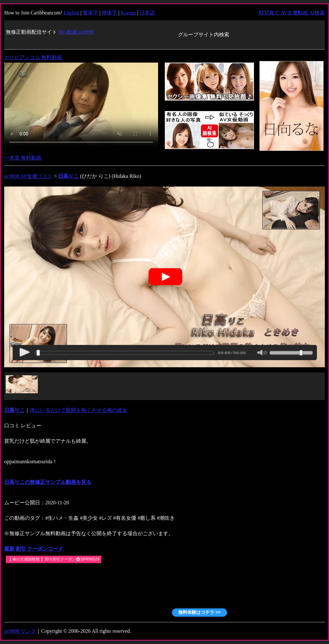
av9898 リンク (20, 631)
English (71, 13)
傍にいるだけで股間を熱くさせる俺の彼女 (79, 410)
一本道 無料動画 (23, 158)
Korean (128, 13)
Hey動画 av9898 (76, 32)
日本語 (147, 13)
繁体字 (90, 13)
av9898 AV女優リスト (28, 176)
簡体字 (109, 13)
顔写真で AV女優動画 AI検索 (292, 13)
